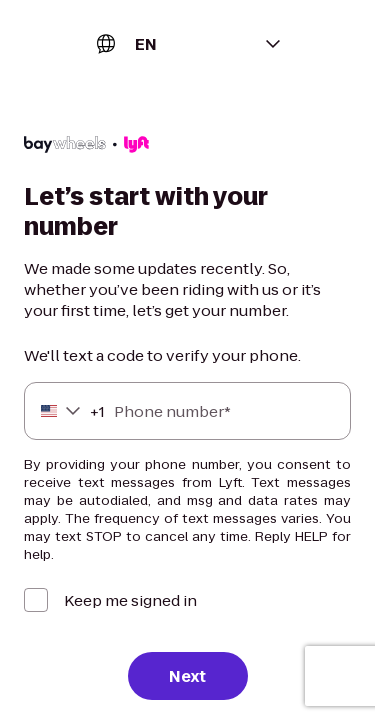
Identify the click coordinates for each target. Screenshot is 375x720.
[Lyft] (86, 147)
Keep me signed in (130, 600)
